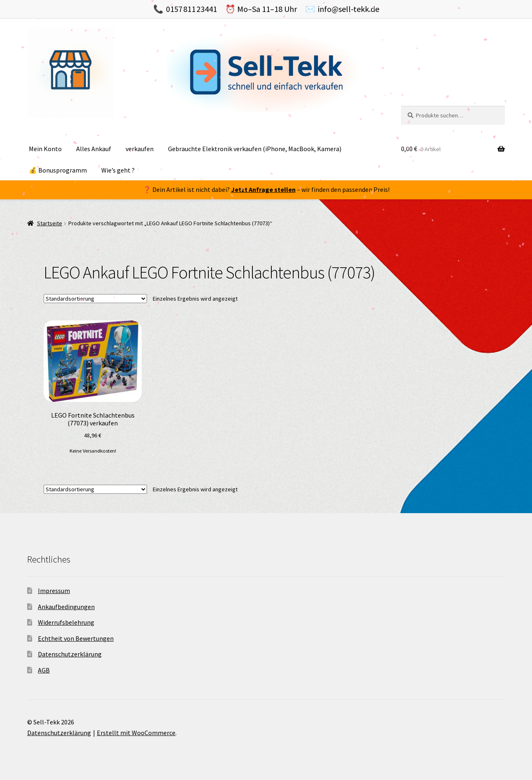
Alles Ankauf (94, 149)
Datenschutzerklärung (70, 654)
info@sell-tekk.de (349, 9)
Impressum (54, 591)
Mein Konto (45, 149)
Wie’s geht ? (118, 170)
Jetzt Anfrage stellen (263, 189)
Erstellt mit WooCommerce (136, 733)
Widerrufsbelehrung (66, 622)
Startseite (50, 223)
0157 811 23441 (191, 9)
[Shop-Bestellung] (95, 299)
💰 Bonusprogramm (58, 170)
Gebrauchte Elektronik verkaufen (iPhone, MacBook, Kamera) (255, 149)
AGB (44, 670)
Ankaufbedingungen (66, 607)
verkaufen (140, 149)
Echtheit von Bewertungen (76, 638)
